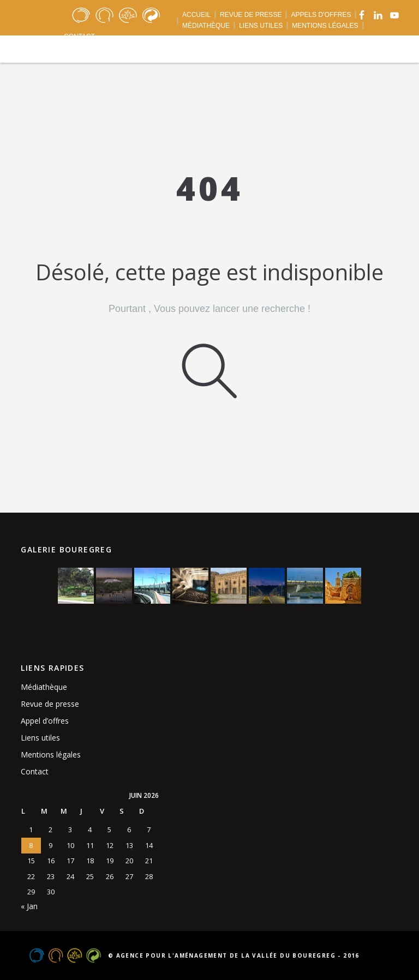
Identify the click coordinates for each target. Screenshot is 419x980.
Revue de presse (50, 704)
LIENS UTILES (261, 26)
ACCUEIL (196, 15)
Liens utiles (40, 738)
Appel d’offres (45, 721)
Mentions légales (51, 754)
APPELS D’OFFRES (321, 15)
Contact (35, 771)
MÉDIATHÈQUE (206, 26)
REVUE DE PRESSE (251, 15)
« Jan (29, 906)
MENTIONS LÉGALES (325, 26)
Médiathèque (44, 687)
